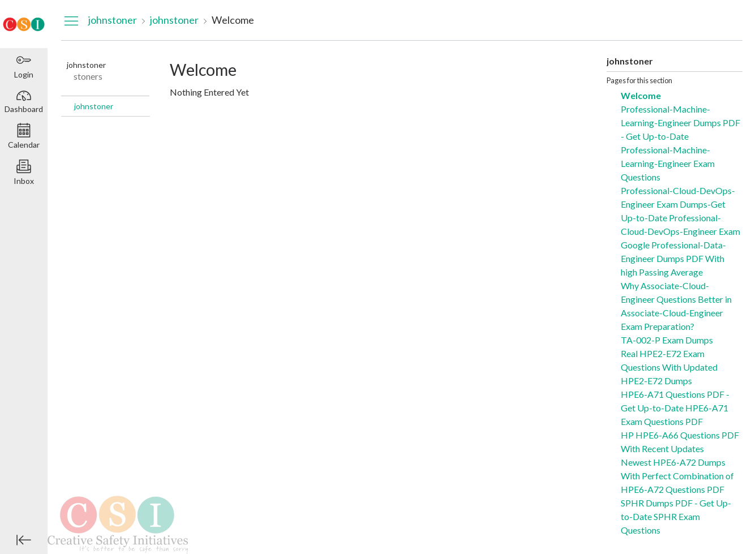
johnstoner (94, 106)
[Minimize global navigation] (24, 540)
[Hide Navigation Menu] (71, 20)
